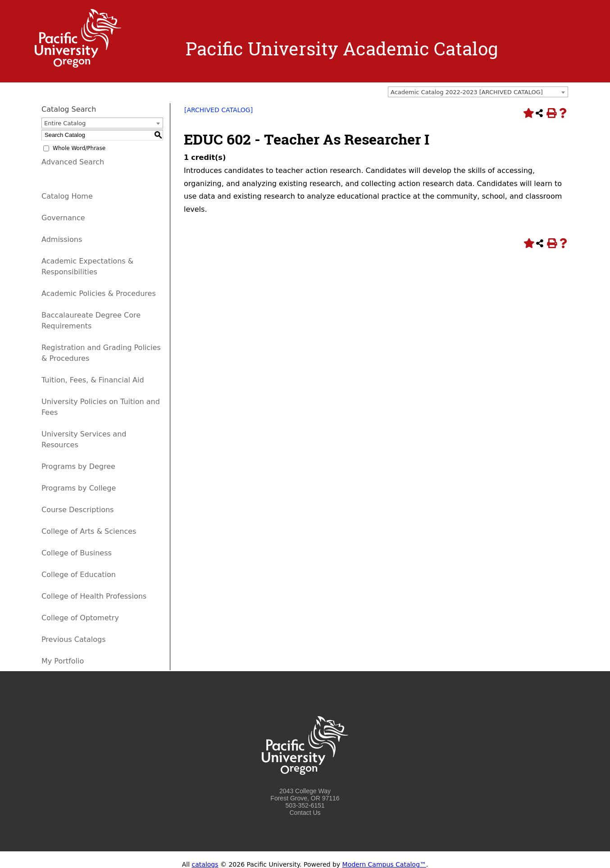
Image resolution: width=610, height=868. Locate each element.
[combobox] (478, 92)
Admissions (62, 239)
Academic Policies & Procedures (99, 293)
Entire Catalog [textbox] (65, 123)
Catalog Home (67, 196)
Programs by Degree (78, 466)
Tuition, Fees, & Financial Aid (93, 380)
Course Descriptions (77, 510)
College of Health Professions (94, 596)
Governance (63, 218)
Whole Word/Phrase (79, 148)
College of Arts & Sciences (89, 531)
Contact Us (305, 813)
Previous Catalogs (73, 639)
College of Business (77, 553)
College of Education (79, 575)
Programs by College (79, 488)
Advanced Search (73, 162)
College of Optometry (80, 618)
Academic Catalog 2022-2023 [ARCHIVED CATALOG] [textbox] (467, 92)
